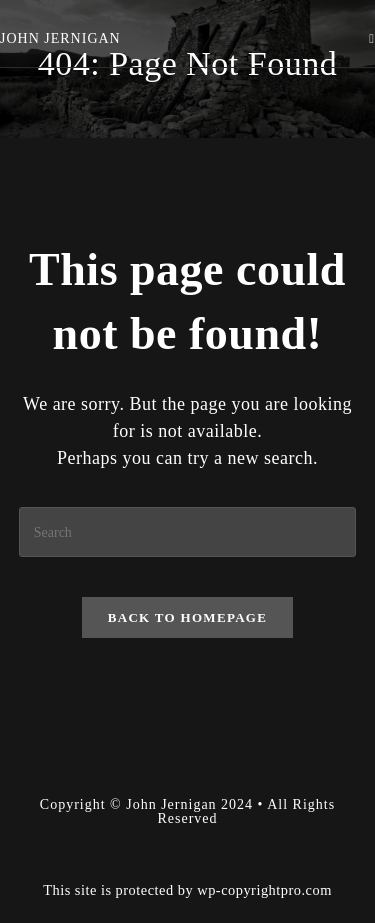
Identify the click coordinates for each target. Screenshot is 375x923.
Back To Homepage (187, 617)
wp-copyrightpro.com (264, 890)
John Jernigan (60, 38)
